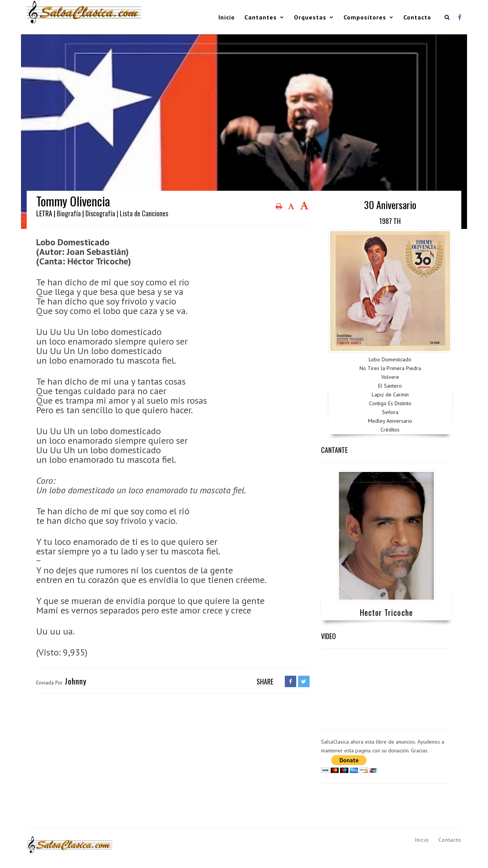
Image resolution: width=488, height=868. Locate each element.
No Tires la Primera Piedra (390, 368)
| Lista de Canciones (142, 213)
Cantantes (261, 17)
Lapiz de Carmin (390, 395)
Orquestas (310, 17)
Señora (390, 412)
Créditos (390, 430)
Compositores (365, 17)
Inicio (227, 17)
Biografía (69, 213)
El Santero (390, 386)
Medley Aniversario (390, 421)
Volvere (390, 377)
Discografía (100, 213)
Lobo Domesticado (390, 359)
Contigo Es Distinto (390, 403)
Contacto (417, 17)
